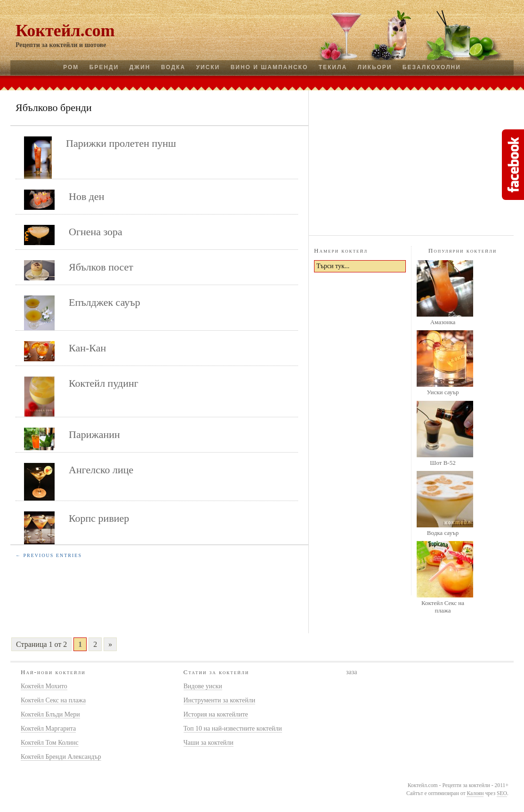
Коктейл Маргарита (48, 728)
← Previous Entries (49, 555)
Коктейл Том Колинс (50, 743)
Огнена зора (96, 232)
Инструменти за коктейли (220, 700)
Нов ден (87, 196)
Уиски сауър (443, 392)
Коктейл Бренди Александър (61, 757)
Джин (140, 67)
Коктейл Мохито (44, 686)
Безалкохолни (432, 67)
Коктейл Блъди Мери (50, 714)
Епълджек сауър (105, 302)
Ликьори (375, 67)
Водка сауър (443, 533)
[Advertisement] (411, 161)
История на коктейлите (216, 714)
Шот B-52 (443, 463)
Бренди (104, 67)
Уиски (208, 67)
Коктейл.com (65, 31)
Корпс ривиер (99, 518)
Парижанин (94, 434)
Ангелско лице (101, 470)
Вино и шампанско (270, 67)
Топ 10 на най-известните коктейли (233, 728)
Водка (173, 67)
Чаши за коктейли (209, 743)
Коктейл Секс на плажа (443, 607)
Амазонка (443, 322)
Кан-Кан (87, 348)
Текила (333, 67)
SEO (502, 793)
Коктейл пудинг (104, 383)
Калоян (475, 793)
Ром (71, 67)
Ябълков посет (101, 267)
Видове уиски (203, 686)
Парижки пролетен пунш (121, 143)
